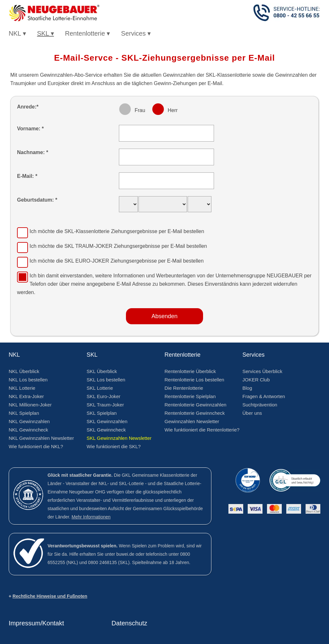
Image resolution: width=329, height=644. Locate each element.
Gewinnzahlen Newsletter (192, 421)
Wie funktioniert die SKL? (114, 446)
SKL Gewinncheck (106, 430)
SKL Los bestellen (106, 380)
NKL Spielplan (24, 413)
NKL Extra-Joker (26, 396)
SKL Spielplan (102, 413)
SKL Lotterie (100, 388)
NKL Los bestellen (28, 380)
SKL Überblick (102, 371)
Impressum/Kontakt (36, 623)
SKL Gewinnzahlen (107, 421)
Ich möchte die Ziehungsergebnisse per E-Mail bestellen (117, 231)
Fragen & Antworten (264, 396)
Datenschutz (129, 623)
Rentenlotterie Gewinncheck (195, 413)
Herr (173, 110)
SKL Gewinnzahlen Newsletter (119, 438)
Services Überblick (262, 371)
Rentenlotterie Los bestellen (194, 380)
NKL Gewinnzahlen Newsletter (41, 438)
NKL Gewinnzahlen (29, 421)
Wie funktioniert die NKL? (36, 446)
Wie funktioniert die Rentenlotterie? (202, 430)
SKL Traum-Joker (105, 405)
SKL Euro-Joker (104, 396)
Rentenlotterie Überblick (190, 371)
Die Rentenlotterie (184, 388)
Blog (247, 388)
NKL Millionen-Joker (30, 405)
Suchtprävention (260, 405)
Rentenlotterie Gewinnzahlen (196, 405)
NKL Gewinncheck (28, 430)
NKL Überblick (24, 371)
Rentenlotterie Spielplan (190, 396)
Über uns (252, 413)
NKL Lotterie (22, 388)
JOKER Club (256, 380)
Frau (140, 110)
